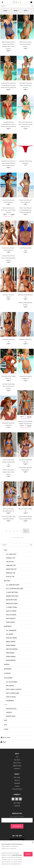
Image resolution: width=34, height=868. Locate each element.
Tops (6, 560)
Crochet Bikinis (11, 648)
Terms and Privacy (17, 799)
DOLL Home (17, 787)
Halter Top (10, 572)
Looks (6, 739)
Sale (5, 735)
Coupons (17, 796)
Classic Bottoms (12, 602)
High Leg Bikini (11, 625)
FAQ (17, 767)
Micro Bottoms (12, 610)
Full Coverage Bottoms (15, 599)
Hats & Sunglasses (13, 703)
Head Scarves (11, 707)
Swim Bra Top (11, 576)
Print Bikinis (10, 663)
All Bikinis (10, 644)
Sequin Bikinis (11, 670)
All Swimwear (11, 641)
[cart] (31, 2)
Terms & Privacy (17, 855)
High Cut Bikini (11, 621)
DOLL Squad (17, 813)
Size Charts (17, 770)
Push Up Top (10, 587)
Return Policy (17, 773)
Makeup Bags (11, 726)
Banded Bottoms (12, 606)
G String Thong (12, 617)
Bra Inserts (10, 696)
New (5, 730)
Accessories (8, 688)
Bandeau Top (11, 583)
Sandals (9, 723)
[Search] (17, 6)
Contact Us (17, 779)
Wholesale (17, 793)
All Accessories (12, 692)
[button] (5, 748)
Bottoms (7, 591)
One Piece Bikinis (12, 659)
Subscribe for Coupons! (17, 827)
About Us (17, 790)
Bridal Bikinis (11, 652)
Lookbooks (17, 816)
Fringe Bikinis (11, 667)
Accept (28, 854)
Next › (26, 541)
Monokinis (8, 679)
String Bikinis (11, 656)
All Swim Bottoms (13, 595)
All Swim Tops (11, 564)
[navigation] (3, 2)
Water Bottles (11, 719)
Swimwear (8, 636)
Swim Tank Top (11, 579)
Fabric (7, 11)
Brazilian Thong (12, 614)
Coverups (7, 683)
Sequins (7, 675)
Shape (17, 11)
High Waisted (11, 629)
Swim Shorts (11, 632)
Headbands (10, 711)
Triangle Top (11, 568)
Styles (27, 11)
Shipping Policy (17, 776)
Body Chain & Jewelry (14, 700)
